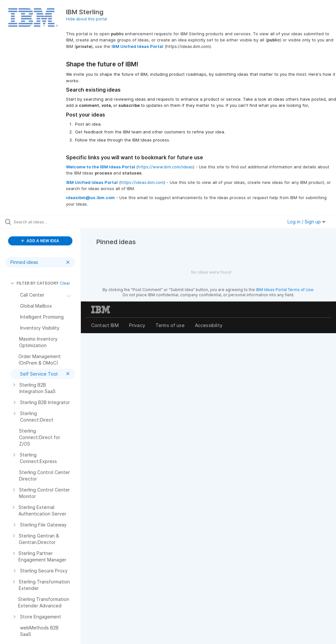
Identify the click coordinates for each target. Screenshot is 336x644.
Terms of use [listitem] (170, 325)
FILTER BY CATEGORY (34, 283)
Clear (65, 283)
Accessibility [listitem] (209, 325)
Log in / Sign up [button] (307, 222)
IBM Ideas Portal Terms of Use (285, 290)
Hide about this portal (87, 19)
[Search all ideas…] (44, 222)
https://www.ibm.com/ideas (165, 167)
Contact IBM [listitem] (105, 325)
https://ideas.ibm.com (142, 182)
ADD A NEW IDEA (40, 241)
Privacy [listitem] (137, 325)
